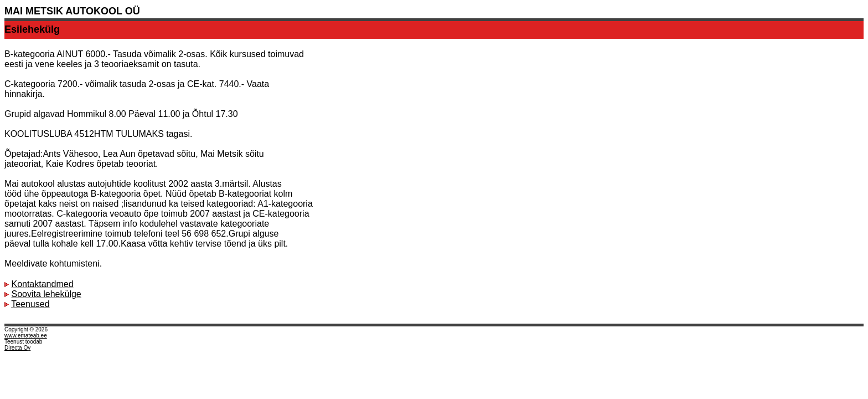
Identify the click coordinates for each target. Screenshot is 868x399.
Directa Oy (17, 348)
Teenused (30, 304)
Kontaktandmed (42, 284)
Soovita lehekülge (46, 294)
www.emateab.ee (26, 336)
